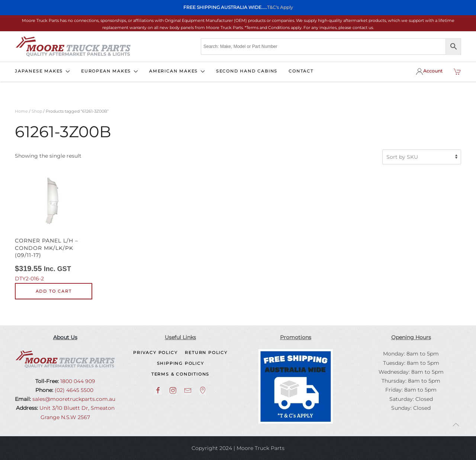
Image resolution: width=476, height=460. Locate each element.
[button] (456, 425)
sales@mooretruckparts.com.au (74, 399)
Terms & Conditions (180, 374)
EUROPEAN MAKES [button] (110, 71)
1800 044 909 (77, 381)
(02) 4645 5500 (73, 390)
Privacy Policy (155, 353)
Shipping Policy (181, 363)
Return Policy (206, 353)
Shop (37, 111)
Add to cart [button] (54, 291)
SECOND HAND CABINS (247, 71)
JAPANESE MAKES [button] (42, 71)
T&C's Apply (280, 7)
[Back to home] (73, 46)
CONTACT (301, 71)
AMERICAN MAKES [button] (177, 71)
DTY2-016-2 (54, 227)
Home (21, 111)
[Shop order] (422, 157)
